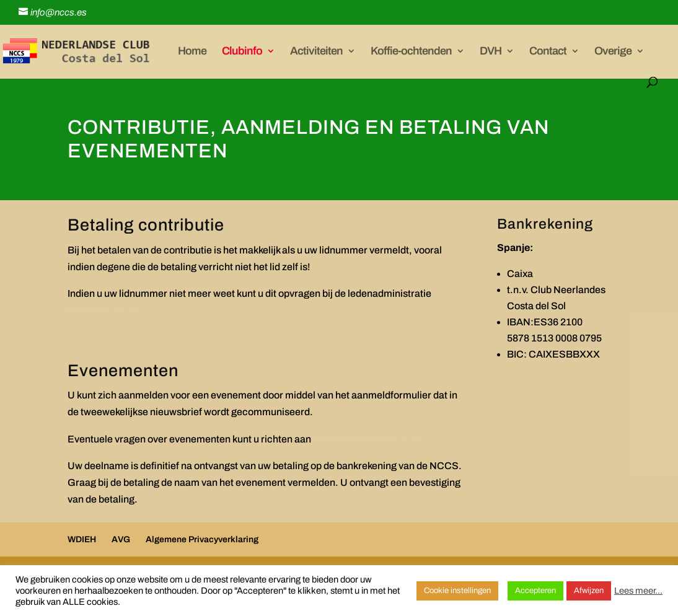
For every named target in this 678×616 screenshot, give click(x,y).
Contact (548, 52)
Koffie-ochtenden (411, 52)
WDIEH (82, 539)
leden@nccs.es (103, 310)
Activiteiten (316, 52)
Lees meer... (638, 591)
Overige (613, 52)
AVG (121, 539)
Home (192, 52)
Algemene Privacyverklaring (202, 539)
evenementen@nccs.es (366, 439)
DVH (491, 52)
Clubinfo (242, 52)
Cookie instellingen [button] (457, 591)
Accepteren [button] (535, 591)
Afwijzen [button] (589, 591)
